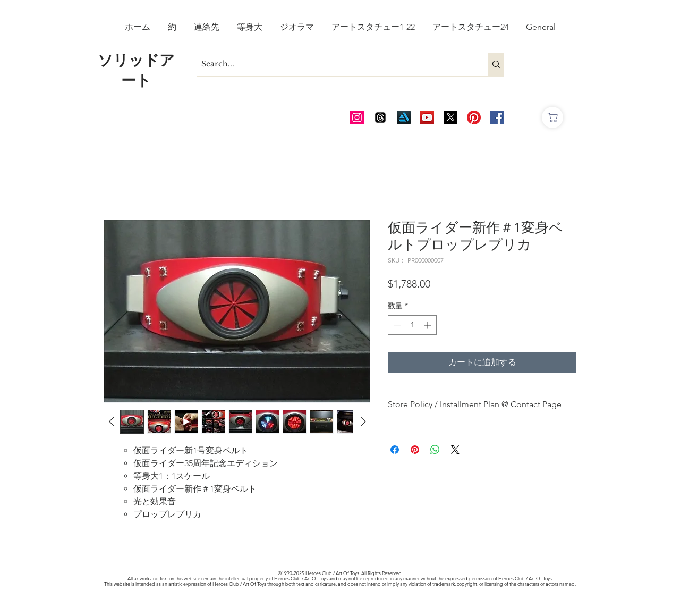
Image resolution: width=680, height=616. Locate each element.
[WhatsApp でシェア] (435, 450)
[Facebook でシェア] (395, 450)
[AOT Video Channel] (427, 117)
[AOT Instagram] (357, 117)
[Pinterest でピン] (415, 450)
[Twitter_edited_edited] (450, 117)
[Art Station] (404, 117)
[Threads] (380, 117)
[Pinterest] (474, 117)
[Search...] (334, 64)
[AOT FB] (497, 117)
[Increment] (428, 325)
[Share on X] (455, 450)
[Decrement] (396, 325)
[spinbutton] (412, 325)
